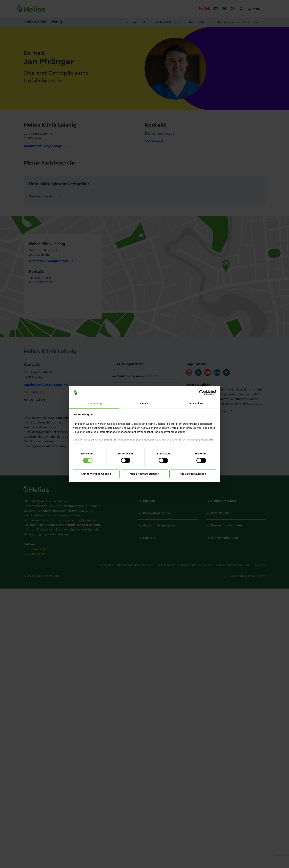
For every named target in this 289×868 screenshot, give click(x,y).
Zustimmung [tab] (94, 404)
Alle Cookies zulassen (193, 474)
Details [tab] (144, 404)
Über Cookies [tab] (195, 404)
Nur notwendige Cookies (96, 474)
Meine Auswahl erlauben (145, 474)
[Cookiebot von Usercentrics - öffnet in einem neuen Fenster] (202, 392)
